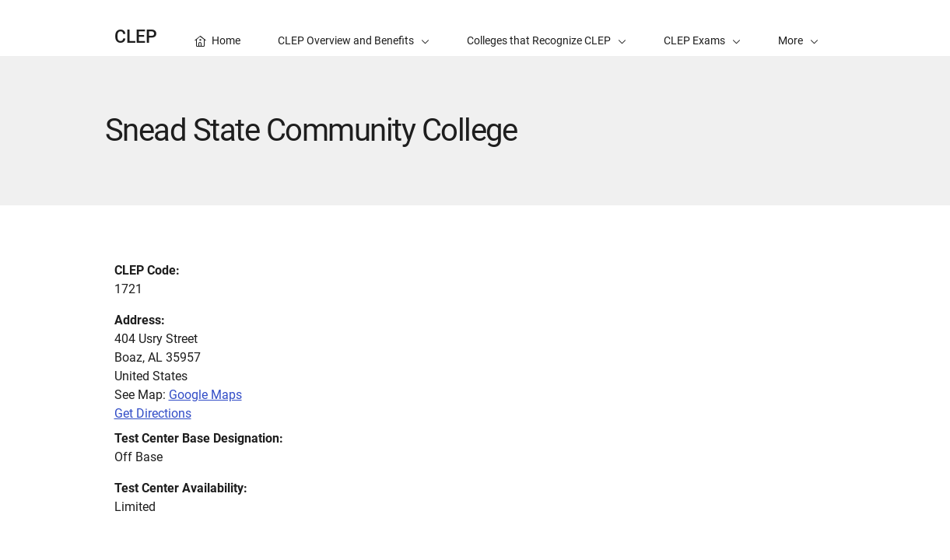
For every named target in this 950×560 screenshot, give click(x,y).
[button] (798, 28)
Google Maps (205, 395)
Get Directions (153, 413)
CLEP (136, 37)
